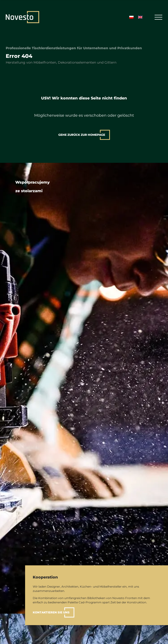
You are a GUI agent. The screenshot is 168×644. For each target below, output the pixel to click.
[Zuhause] (22, 17)
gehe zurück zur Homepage (82, 135)
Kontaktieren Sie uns (51, 612)
